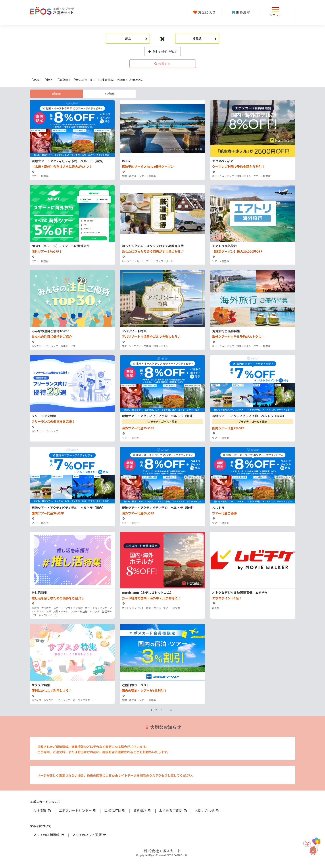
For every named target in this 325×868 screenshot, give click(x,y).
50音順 (109, 94)
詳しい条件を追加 (162, 52)
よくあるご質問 (173, 810)
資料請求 (142, 810)
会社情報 (42, 810)
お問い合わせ (207, 810)
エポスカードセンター (78, 810)
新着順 (56, 94)
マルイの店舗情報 (49, 835)
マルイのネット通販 (89, 835)
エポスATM (115, 810)
